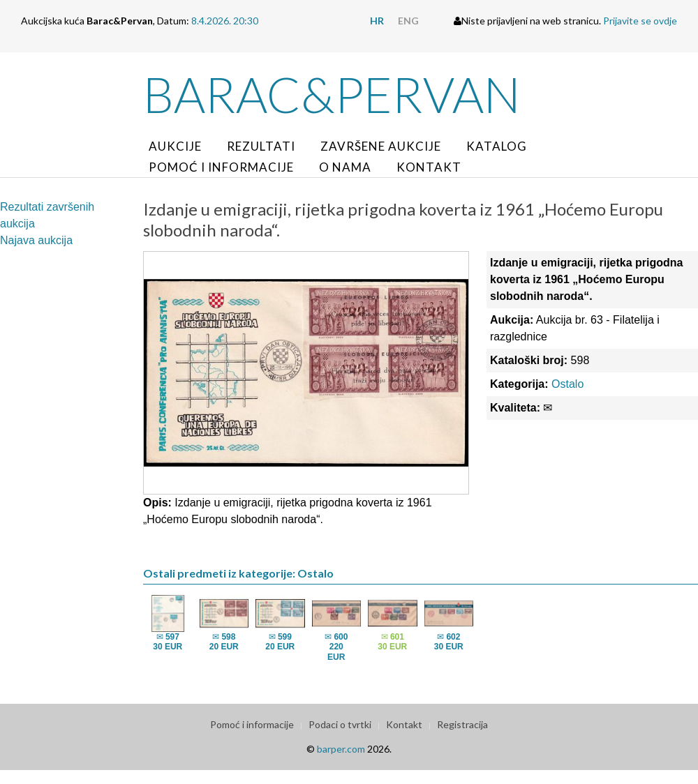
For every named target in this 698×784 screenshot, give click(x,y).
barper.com (341, 749)
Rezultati (261, 146)
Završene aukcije (381, 146)
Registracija (462, 724)
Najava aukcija (36, 240)
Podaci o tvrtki (340, 724)
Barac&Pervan (332, 94)
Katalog (497, 146)
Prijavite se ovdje (640, 21)
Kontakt (429, 167)
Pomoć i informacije (221, 167)
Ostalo (567, 384)
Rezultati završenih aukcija (47, 215)
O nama (345, 167)
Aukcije (175, 146)
